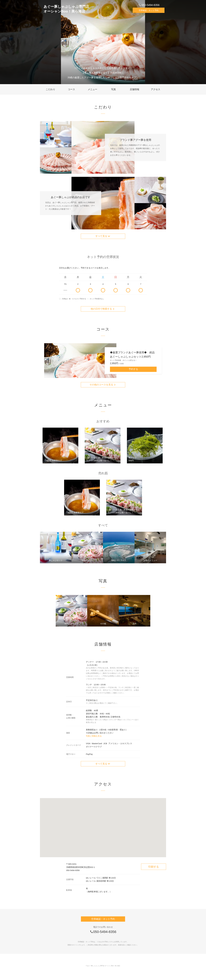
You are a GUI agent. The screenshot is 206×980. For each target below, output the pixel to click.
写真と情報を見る (94, 742)
